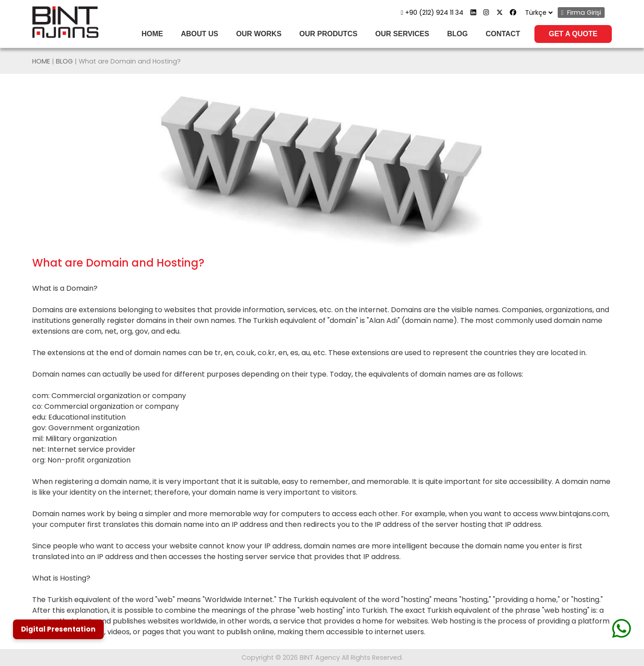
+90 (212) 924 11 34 (432, 13)
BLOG (458, 34)
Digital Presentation (58, 629)
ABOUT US (199, 34)
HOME (152, 34)
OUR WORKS (259, 34)
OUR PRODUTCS (328, 34)
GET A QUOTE (573, 34)
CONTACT (503, 34)
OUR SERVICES (402, 34)
